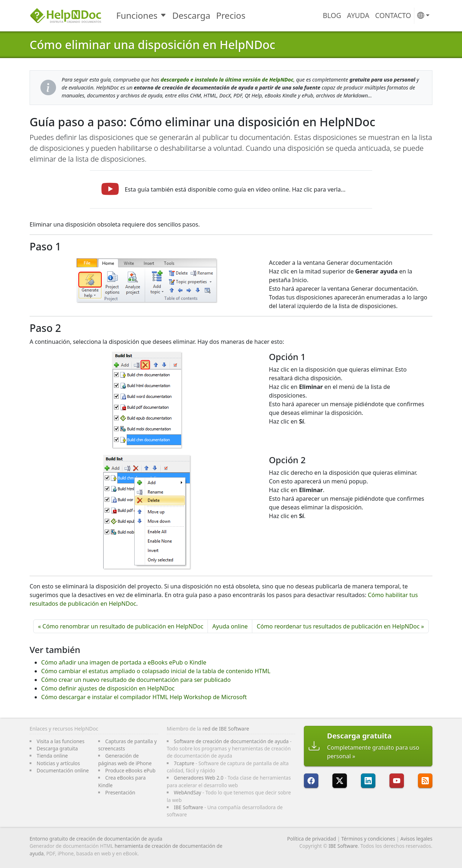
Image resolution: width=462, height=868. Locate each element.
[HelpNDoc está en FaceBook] (311, 781)
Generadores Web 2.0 (199, 778)
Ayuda (358, 15)
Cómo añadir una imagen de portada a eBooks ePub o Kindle (124, 662)
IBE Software (189, 807)
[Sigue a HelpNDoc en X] (340, 781)
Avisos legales (416, 839)
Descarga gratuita (57, 748)
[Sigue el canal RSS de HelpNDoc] (425, 781)
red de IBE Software (226, 729)
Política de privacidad (312, 839)
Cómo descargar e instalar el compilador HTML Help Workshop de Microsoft (144, 697)
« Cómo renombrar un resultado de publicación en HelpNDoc (121, 626)
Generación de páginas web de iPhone (125, 759)
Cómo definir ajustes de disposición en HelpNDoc (108, 688)
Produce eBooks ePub (130, 770)
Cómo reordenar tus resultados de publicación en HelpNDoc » (340, 626)
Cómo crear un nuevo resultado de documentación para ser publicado (136, 680)
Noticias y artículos (58, 763)
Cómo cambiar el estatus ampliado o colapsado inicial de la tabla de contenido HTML (156, 671)
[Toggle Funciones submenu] (164, 16)
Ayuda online (230, 626)
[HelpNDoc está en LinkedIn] (368, 781)
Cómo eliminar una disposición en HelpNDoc (152, 45)
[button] (423, 16)
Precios (231, 15)
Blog (332, 15)
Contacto (393, 15)
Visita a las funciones (61, 741)
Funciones (137, 15)
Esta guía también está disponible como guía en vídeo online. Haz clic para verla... (235, 189)
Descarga (191, 15)
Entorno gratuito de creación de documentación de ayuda (96, 839)
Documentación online (63, 770)
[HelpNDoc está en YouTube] (397, 781)
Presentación (120, 792)
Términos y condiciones (368, 839)
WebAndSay (188, 792)
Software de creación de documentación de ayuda (231, 741)
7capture (184, 763)
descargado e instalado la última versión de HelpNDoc (227, 80)
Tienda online (52, 756)
